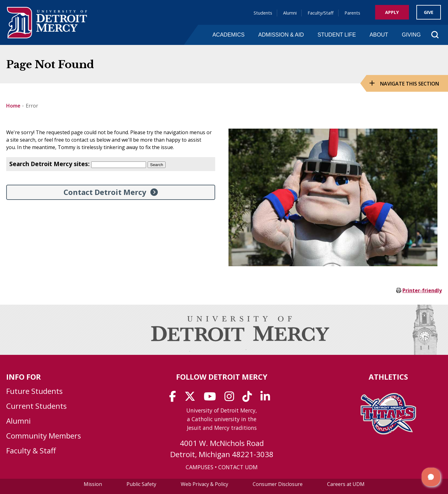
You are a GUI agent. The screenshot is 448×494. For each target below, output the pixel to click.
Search (157, 165)
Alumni (290, 13)
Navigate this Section (410, 84)
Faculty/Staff (321, 13)
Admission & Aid (281, 35)
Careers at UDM (346, 484)
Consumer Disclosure (278, 484)
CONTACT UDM (238, 467)
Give (429, 12)
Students (263, 13)
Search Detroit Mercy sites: (49, 164)
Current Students (36, 406)
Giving (411, 35)
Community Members (44, 436)
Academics (228, 35)
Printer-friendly (422, 290)
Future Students (34, 391)
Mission (93, 484)
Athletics (388, 377)
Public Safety (141, 484)
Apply (392, 12)
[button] (431, 477)
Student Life (337, 35)
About (379, 35)
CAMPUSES (200, 467)
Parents (352, 13)
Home (13, 106)
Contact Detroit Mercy (105, 192)
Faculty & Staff (31, 450)
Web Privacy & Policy (204, 484)
